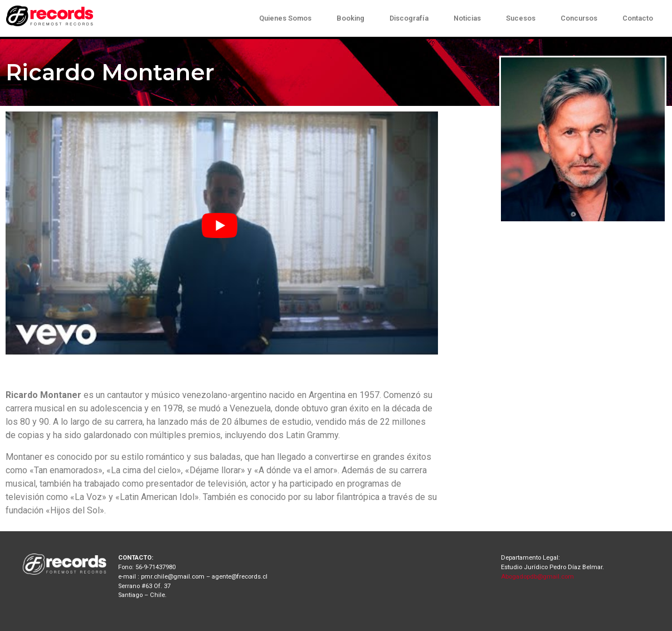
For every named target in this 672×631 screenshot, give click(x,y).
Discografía (409, 18)
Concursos (579, 18)
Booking (350, 18)
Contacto (638, 18)
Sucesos (521, 18)
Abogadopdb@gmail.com (537, 577)
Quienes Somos (285, 18)
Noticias (467, 18)
